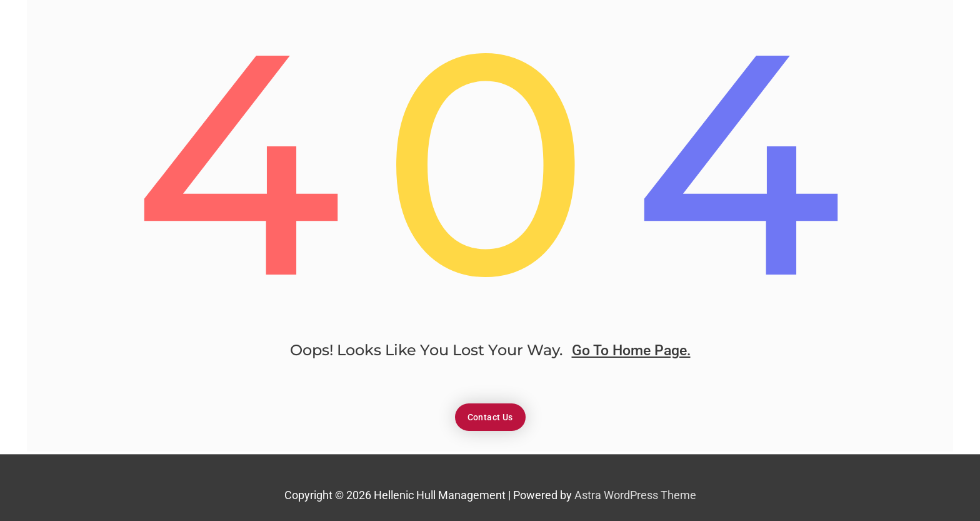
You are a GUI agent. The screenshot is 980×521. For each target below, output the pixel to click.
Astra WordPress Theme (635, 497)
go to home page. (631, 355)
